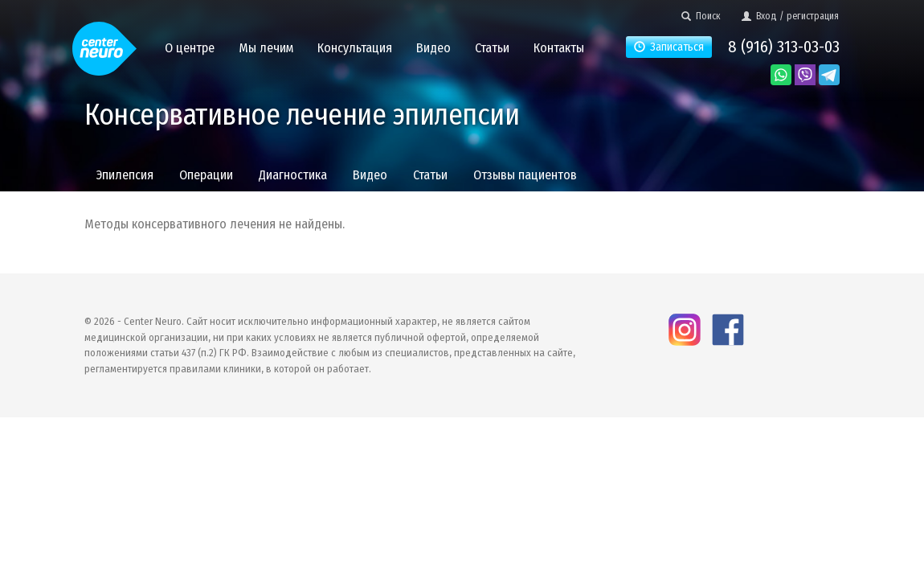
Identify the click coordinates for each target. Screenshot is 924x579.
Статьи (430, 175)
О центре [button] (190, 48)
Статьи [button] (492, 48)
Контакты (559, 48)
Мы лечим (266, 48)
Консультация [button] (355, 48)
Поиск (701, 16)
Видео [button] (433, 48)
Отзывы (525, 175)
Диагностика (293, 175)
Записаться (669, 47)
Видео (370, 175)
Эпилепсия (125, 175)
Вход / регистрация (790, 16)
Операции (206, 175)
